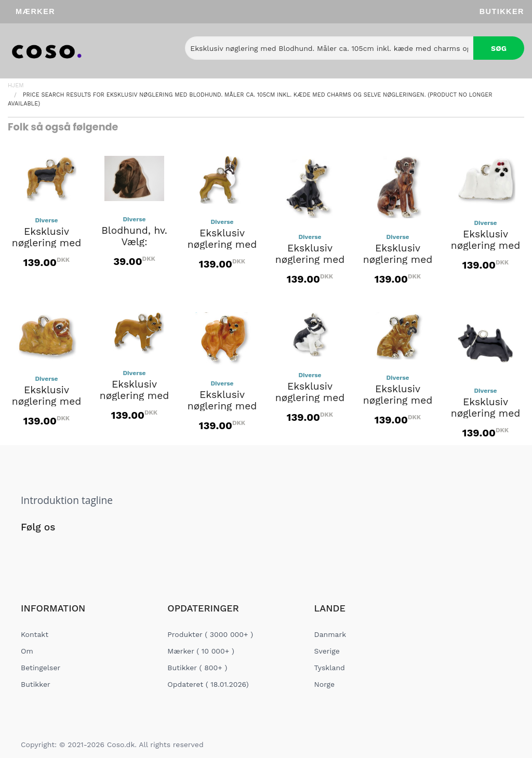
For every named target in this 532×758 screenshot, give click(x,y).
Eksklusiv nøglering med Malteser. (486, 246)
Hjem (16, 85)
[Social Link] (30, 549)
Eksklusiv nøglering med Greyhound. (398, 260)
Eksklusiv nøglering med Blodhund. (47, 243)
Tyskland (330, 668)
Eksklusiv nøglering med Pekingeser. (47, 402)
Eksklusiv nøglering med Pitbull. (135, 396)
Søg (499, 48)
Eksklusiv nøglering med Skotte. (486, 414)
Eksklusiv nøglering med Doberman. (310, 260)
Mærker (35, 11)
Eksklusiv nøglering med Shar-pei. (398, 401)
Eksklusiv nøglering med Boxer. (222, 245)
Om (27, 651)
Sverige (327, 651)
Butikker (502, 11)
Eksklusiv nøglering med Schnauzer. (310, 398)
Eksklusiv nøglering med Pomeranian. (222, 406)
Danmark (330, 634)
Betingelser (41, 668)
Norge (324, 684)
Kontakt (35, 634)
